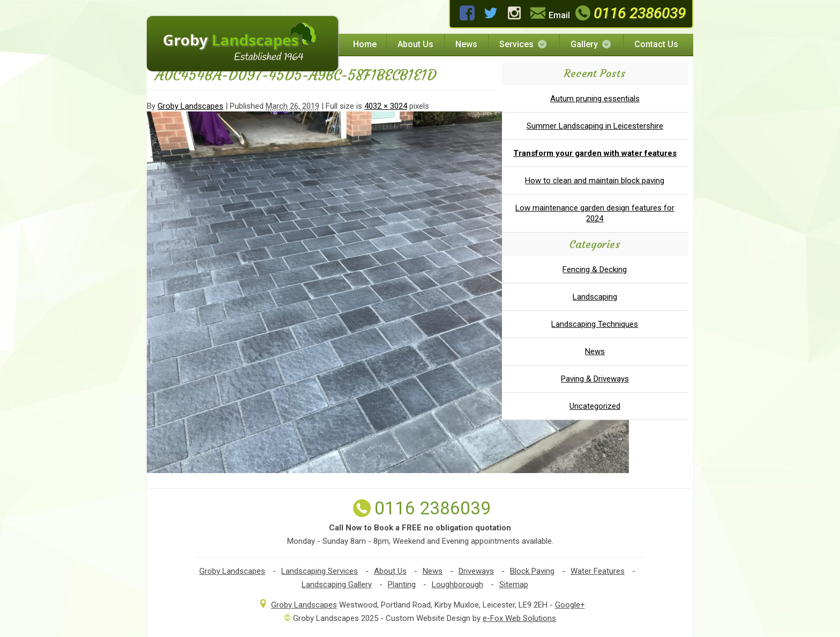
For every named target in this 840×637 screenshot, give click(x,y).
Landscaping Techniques (595, 324)
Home (365, 44)
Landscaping (595, 297)
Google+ (570, 605)
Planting (402, 584)
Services (524, 44)
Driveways (476, 571)
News (466, 44)
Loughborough (457, 584)
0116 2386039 (629, 13)
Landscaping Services (320, 571)
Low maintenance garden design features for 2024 (595, 213)
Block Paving (532, 571)
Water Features (598, 571)
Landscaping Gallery (337, 584)
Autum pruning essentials (595, 99)
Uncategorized (595, 406)
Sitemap (514, 584)
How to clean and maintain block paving (595, 181)
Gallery (591, 44)
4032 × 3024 (386, 106)
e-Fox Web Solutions (519, 618)
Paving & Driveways (595, 379)
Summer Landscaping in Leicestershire (595, 126)
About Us (415, 44)
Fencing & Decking (595, 269)
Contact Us (656, 44)
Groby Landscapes (190, 106)
